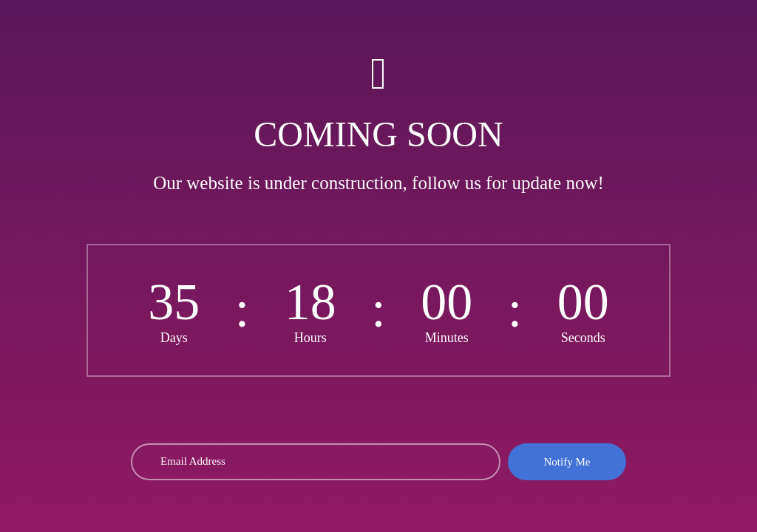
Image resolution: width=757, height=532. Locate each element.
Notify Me (567, 462)
